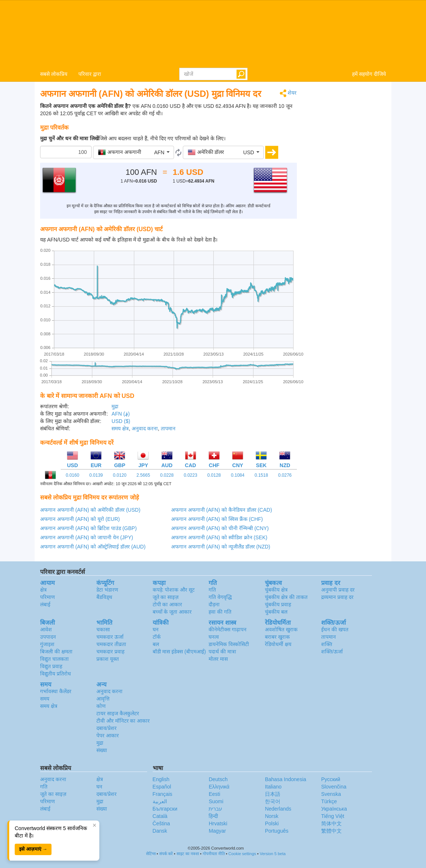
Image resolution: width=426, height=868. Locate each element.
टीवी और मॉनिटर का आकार (123, 721)
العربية (160, 801)
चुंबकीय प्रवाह (278, 604)
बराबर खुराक (277, 637)
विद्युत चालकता (54, 659)
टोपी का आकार (168, 604)
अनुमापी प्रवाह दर (338, 590)
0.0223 (190, 475)
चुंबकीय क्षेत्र (276, 590)
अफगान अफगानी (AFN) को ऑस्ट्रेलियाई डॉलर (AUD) (93, 547)
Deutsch (218, 779)
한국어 (273, 801)
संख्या (102, 750)
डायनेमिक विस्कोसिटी (229, 644)
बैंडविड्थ (104, 597)
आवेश (46, 629)
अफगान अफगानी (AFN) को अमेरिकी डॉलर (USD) (90, 510)
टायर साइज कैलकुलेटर (118, 713)
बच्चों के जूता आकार (172, 612)
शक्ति (327, 644)
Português (277, 831)
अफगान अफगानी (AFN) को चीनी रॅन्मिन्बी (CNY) (220, 528)
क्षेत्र (43, 590)
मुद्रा (115, 406)
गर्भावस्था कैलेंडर (56, 691)
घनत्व (214, 637)
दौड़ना (214, 604)
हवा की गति (220, 612)
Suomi (216, 801)
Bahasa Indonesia (285, 779)
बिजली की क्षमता (56, 652)
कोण (101, 706)
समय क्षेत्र (120, 428)
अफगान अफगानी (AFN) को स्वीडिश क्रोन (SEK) (219, 537)
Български (165, 809)
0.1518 (261, 475)
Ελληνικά (219, 787)
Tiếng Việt (333, 816)
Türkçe (329, 801)
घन (156, 629)
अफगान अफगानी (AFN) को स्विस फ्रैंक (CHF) (217, 519)
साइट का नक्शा (188, 854)
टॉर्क (157, 637)
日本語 (273, 794)
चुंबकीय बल (276, 612)
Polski (272, 823)
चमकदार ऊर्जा (110, 637)
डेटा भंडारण (107, 590)
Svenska (331, 794)
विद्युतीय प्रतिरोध (56, 674)
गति (212, 590)
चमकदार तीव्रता (111, 644)
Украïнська (334, 809)
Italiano (273, 787)
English (161, 779)
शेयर (288, 93)
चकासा (103, 629)
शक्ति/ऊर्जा (332, 652)
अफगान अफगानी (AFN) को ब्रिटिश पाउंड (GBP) (88, 528)
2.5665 (143, 475)
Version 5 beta (273, 854)
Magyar (217, 831)
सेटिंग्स (151, 854)
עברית (215, 809)
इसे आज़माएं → (33, 849)
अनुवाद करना (145, 428)
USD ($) (121, 421)
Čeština (161, 823)
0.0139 (96, 475)
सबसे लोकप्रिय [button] (54, 74)
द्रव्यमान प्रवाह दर (337, 597)
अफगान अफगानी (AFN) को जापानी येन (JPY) (87, 537)
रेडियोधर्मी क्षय (278, 644)
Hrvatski (218, 823)
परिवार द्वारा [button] (90, 74)
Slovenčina (334, 787)
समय (45, 699)
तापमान (168, 428)
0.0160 (73, 475)
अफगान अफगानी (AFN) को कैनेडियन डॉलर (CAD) (222, 510)
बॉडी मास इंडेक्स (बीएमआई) (179, 652)
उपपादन (48, 637)
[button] (134, 152)
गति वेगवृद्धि (220, 597)
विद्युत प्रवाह (51, 666)
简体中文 (331, 823)
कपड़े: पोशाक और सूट (174, 590)
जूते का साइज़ (166, 597)
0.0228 (167, 475)
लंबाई (45, 604)
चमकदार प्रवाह (110, 652)
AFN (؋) (120, 414)
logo (213, 33)
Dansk (160, 831)
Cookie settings (242, 854)
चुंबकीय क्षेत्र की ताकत (286, 597)
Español (162, 787)
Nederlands (278, 809)
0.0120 (120, 475)
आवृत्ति (103, 699)
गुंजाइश (47, 644)
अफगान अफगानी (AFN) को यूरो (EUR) (80, 519)
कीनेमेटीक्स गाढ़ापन (228, 629)
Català (160, 816)
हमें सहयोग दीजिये (369, 74)
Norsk (272, 816)
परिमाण (47, 597)
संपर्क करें (166, 854)
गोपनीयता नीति (214, 854)
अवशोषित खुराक (281, 629)
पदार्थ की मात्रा (222, 652)
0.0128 (214, 475)
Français (163, 794)
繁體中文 (331, 831)
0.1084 (238, 475)
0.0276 (285, 475)
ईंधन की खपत (335, 629)
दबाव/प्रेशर (106, 728)
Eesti (214, 794)
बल (156, 644)
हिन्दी (213, 816)
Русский (331, 779)
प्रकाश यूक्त (108, 659)
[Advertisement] (347, 200)
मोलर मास (218, 659)
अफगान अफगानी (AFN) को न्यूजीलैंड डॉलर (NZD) (221, 547)
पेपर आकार (108, 735)
